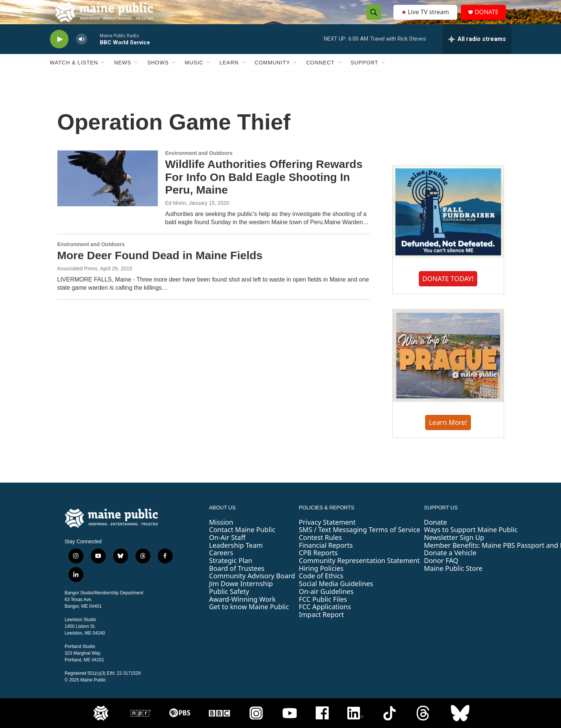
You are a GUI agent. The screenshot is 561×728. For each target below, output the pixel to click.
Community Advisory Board (252, 591)
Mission (221, 537)
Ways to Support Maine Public (471, 544)
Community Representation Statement (359, 575)
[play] (59, 54)
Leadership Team (236, 560)
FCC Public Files (323, 614)
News (122, 77)
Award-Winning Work (243, 614)
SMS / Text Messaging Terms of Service (360, 544)
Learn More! (448, 437)
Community (272, 77)
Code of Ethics (321, 591)
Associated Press (77, 283)
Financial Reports (326, 560)
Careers (221, 568)
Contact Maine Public (242, 544)
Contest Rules (321, 552)
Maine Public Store (453, 583)
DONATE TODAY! (448, 293)
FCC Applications (325, 621)
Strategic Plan (231, 575)
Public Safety (229, 606)
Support (364, 77)
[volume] (82, 54)
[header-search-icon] (372, 20)
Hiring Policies (321, 583)
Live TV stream (426, 19)
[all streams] (477, 54)
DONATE (490, 20)
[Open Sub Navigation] (103, 77)
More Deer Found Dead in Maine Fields (160, 270)
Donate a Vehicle (450, 568)
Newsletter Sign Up (454, 552)
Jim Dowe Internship (241, 598)
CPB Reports (318, 568)
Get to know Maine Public (249, 621)
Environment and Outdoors (199, 168)
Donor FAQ (441, 575)
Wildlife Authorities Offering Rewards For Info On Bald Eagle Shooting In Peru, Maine (264, 192)
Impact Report (321, 629)
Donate (436, 537)
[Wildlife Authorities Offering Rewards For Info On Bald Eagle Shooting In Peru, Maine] (108, 193)
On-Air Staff (227, 552)
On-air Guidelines (326, 606)
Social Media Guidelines (336, 598)
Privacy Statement (327, 537)
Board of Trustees (237, 583)
